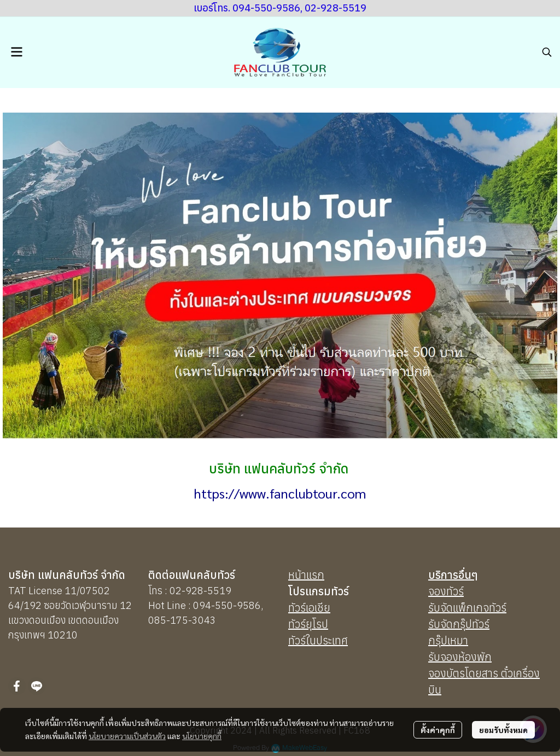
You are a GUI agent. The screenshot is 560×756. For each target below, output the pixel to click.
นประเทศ (329, 640)
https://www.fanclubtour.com (280, 493)
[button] (547, 52)
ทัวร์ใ (299, 640)
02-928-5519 (200, 591)
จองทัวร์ (446, 591)
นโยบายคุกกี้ (202, 736)
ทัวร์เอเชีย (309, 608)
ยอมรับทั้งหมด (503, 730)
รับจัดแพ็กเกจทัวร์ (467, 608)
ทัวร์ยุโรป (308, 624)
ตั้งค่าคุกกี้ (438, 730)
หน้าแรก (306, 575)
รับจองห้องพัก (460, 657)
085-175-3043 (182, 620)
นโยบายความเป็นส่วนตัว (127, 736)
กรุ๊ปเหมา (448, 640)
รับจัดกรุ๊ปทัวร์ (459, 624)
